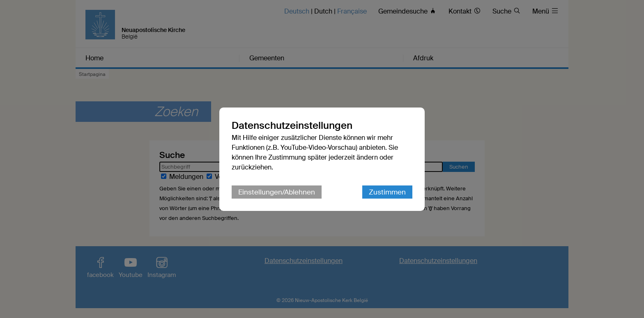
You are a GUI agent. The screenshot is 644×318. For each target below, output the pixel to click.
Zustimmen (387, 192)
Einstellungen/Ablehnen (277, 192)
